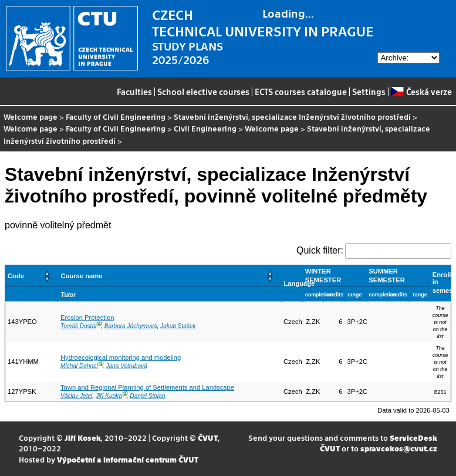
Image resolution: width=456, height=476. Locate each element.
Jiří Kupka (109, 396)
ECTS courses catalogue (301, 92)
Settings (369, 92)
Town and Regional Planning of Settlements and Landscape (147, 387)
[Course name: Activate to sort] (170, 276)
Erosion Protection (87, 318)
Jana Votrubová (126, 366)
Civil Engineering (205, 128)
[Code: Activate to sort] (32, 276)
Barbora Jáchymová (131, 326)
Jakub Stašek (178, 326)
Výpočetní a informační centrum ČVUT (128, 459)
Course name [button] (81, 276)
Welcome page (31, 117)
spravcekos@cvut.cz (399, 448)
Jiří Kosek (83, 438)
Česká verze (421, 92)
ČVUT (208, 438)
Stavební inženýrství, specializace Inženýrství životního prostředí (292, 117)
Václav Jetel (76, 396)
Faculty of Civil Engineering (116, 117)
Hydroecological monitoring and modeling (121, 357)
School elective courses (203, 92)
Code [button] (16, 276)
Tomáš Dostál (78, 326)
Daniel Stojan (147, 396)
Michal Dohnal (79, 366)
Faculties (134, 92)
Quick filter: (320, 250)
